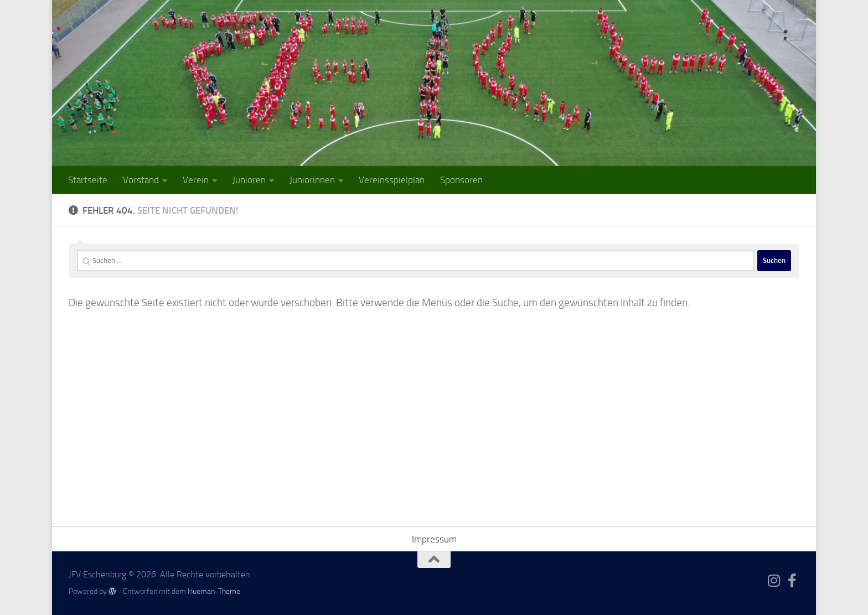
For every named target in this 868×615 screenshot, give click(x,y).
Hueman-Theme (214, 591)
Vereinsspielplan (392, 180)
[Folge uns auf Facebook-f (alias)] (792, 580)
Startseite (88, 180)
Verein (196, 180)
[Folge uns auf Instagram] (774, 580)
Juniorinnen (312, 180)
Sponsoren (461, 180)
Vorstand (141, 180)
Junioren (249, 180)
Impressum (434, 539)
